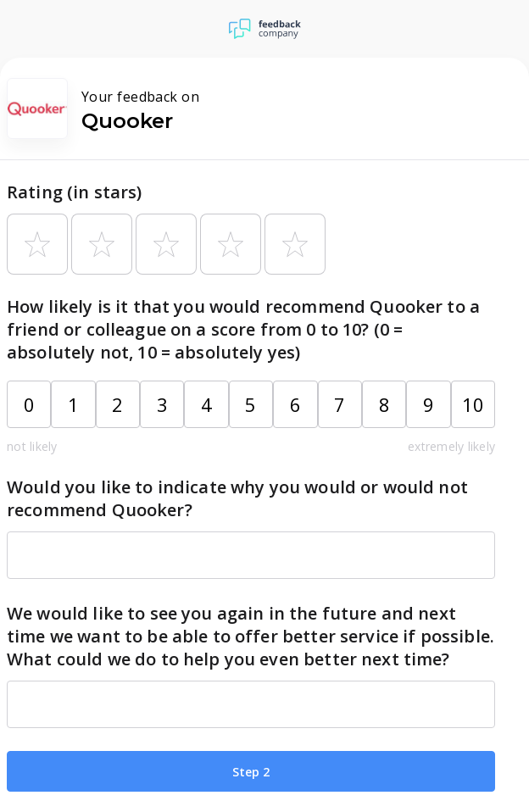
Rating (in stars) (75, 192)
